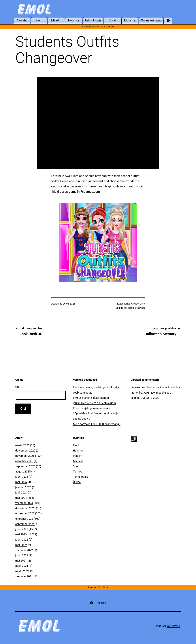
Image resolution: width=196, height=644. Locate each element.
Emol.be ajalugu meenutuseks (91, 408)
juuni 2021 (22, 555)
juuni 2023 (22, 529)
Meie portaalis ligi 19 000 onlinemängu (97, 424)
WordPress (173, 626)
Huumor (78, 451)
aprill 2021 (22, 566)
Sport (76, 466)
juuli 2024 (21, 493)
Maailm (78, 456)
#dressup (129, 308)
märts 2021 (22, 571)
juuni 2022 (22, 540)
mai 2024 (21, 498)
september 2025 (25, 466)
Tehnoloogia (81, 477)
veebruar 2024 (24, 503)
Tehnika (78, 472)
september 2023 (25, 524)
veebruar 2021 (24, 576)
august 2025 (23, 472)
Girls (142, 304)
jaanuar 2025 (23, 487)
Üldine (77, 482)
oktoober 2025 (24, 461)
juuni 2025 (22, 477)
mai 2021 (21, 561)
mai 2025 (21, 482)
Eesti (76, 445)
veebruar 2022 (24, 550)
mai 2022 (21, 545)
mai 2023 (21, 534)
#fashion (140, 308)
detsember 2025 (25, 451)
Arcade (135, 304)
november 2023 (25, 513)
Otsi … (19, 387)
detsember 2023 (25, 508)
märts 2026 (22, 445)
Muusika (78, 461)
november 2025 (25, 456)
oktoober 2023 (24, 519)
